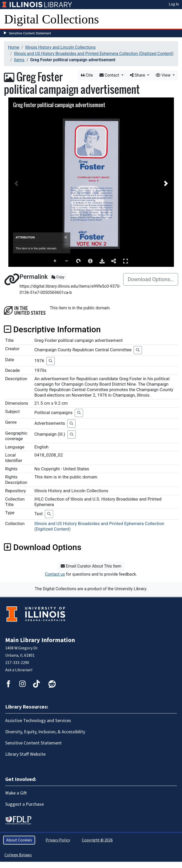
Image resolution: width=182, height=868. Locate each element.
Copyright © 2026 (97, 840)
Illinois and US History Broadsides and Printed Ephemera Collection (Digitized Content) (94, 54)
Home (14, 47)
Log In (174, 4)
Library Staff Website (25, 754)
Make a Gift (16, 793)
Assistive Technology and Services (38, 721)
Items (19, 60)
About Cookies (19, 840)
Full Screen (125, 261)
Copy (58, 277)
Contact (110, 75)
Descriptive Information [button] (52, 329)
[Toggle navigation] (175, 19)
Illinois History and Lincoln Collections (61, 47)
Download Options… (151, 279)
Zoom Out (67, 261)
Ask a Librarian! (19, 670)
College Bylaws (18, 855)
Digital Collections (52, 19)
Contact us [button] (55, 574)
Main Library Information (40, 640)
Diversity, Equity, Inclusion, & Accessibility (45, 732)
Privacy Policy (58, 840)
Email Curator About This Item (91, 566)
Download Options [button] (43, 547)
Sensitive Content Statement (30, 33)
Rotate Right (79, 261)
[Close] (66, 237)
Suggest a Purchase (24, 804)
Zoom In (55, 261)
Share (138, 75)
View (164, 75)
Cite (87, 75)
